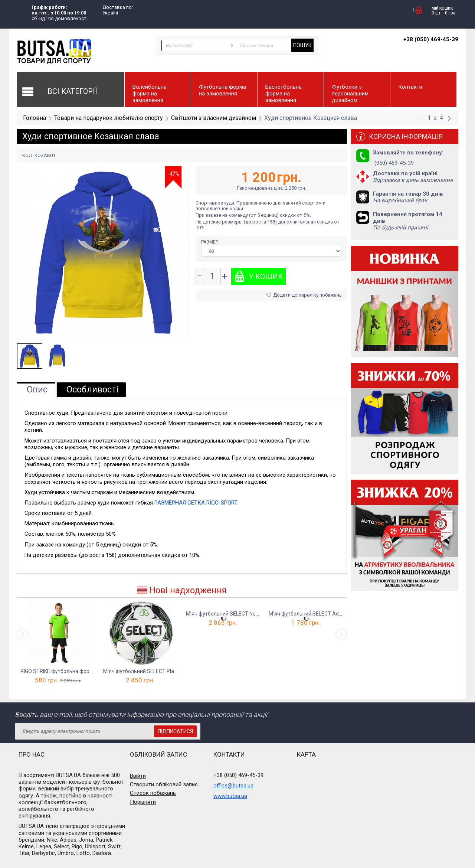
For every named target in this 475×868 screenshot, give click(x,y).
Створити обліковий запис (164, 784)
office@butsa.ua (233, 786)
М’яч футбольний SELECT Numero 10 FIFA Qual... (224, 614)
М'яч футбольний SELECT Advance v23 (306, 614)
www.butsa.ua (230, 796)
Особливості (92, 389)
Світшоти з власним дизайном (214, 118)
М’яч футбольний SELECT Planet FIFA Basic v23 (141, 671)
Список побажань (153, 793)
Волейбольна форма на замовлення (150, 94)
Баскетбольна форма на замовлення (284, 94)
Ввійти (138, 776)
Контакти (410, 87)
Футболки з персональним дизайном (350, 94)
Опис (37, 389)
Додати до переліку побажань (304, 295)
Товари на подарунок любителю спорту (109, 118)
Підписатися (175, 731)
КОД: (28, 155)
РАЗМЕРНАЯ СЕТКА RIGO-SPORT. (196, 503)
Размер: (211, 242)
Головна (35, 118)
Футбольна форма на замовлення (222, 90)
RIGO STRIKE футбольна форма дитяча (58, 671)
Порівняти (143, 802)
